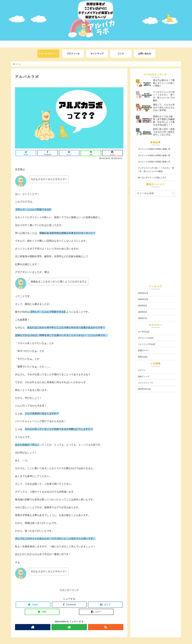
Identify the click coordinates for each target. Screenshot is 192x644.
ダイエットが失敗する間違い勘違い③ (154, 149)
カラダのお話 (144, 332)
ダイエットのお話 (146, 338)
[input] (156, 193)
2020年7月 (143, 318)
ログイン (142, 370)
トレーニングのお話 (147, 344)
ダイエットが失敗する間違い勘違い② (154, 155)
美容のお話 (143, 357)
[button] (173, 193)
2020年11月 (143, 293)
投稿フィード (144, 376)
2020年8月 (143, 312)
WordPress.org (144, 389)
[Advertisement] (156, 242)
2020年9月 (143, 306)
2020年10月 (143, 299)
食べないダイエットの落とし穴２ (152, 178)
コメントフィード (146, 383)
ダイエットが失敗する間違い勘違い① (154, 162)
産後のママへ (144, 350)
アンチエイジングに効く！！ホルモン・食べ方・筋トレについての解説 (156, 170)
